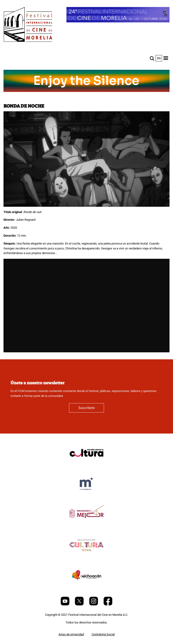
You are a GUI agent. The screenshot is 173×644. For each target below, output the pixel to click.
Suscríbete (87, 408)
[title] (86, 464)
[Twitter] (80, 604)
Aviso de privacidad (71, 634)
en (159, 58)
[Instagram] (94, 604)
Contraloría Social (103, 634)
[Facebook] (108, 604)
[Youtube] (65, 604)
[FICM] (28, 25)
